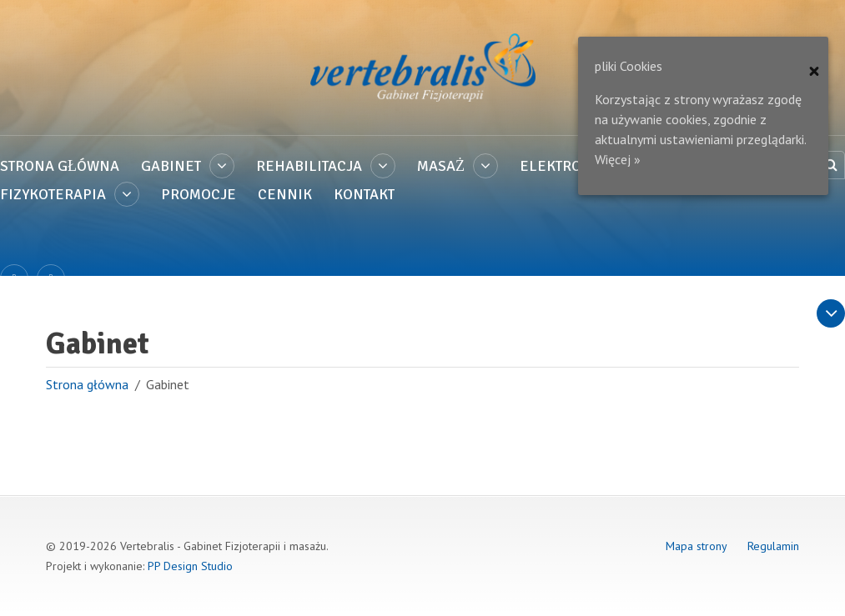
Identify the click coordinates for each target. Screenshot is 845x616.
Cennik (285, 194)
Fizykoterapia (53, 194)
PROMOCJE (199, 194)
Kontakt (364, 194)
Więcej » (618, 159)
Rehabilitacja (309, 166)
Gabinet (171, 166)
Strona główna (60, 166)
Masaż (441, 166)
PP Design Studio (190, 566)
